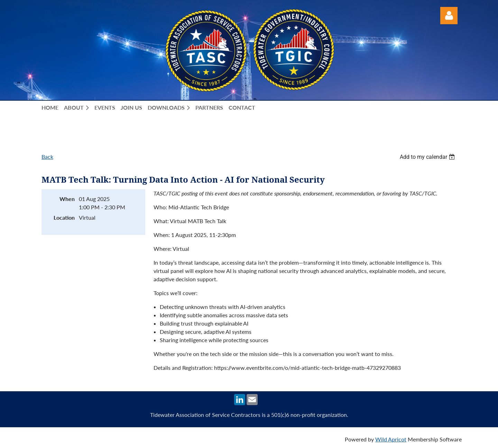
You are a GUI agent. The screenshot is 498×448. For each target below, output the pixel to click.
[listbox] (428, 157)
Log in (449, 16)
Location (64, 217)
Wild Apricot (391, 439)
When (67, 199)
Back (47, 157)
